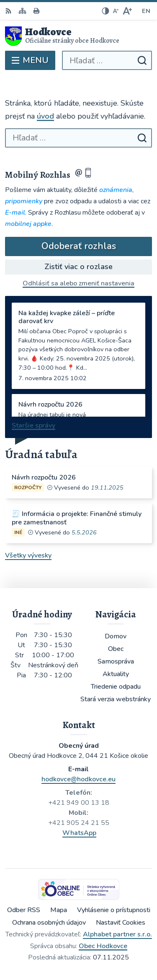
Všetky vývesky (28, 555)
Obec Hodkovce (103, 946)
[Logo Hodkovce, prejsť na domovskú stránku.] (78, 36)
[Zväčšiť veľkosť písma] (127, 11)
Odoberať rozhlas (79, 246)
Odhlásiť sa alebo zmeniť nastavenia (78, 283)
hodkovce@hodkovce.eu (78, 779)
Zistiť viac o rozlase (78, 267)
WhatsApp (79, 833)
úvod (45, 116)
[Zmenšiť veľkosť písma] (116, 11)
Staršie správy (33, 425)
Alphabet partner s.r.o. (117, 934)
